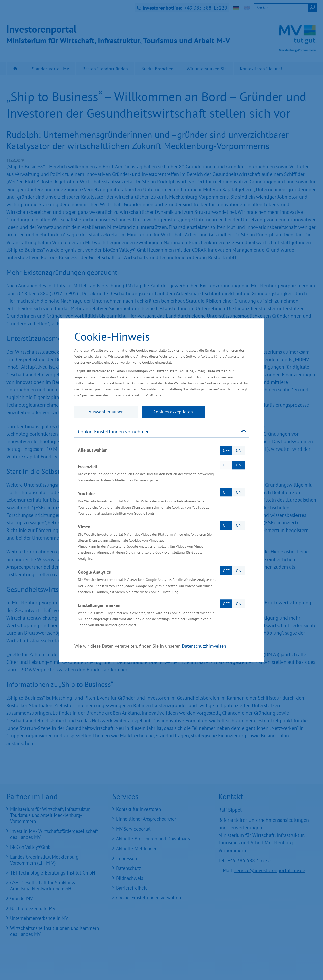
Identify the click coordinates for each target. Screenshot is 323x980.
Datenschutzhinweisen (204, 646)
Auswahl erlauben (106, 412)
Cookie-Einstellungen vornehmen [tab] (114, 432)
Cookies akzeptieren (173, 412)
